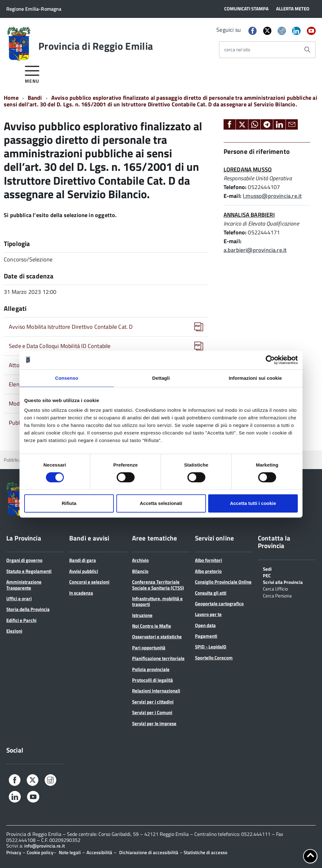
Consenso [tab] (67, 378)
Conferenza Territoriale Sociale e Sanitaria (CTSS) (158, 585)
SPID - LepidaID (211, 647)
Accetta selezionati (161, 503)
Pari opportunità (149, 648)
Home (11, 98)
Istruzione (142, 615)
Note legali (70, 852)
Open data (205, 625)
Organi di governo (24, 560)
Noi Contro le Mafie (152, 626)
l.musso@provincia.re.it (272, 196)
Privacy (14, 852)
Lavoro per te (208, 614)
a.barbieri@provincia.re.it (255, 250)
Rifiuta (69, 503)
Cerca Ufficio (275, 588)
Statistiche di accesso (205, 852)
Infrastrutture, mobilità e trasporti (157, 601)
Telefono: (235, 187)
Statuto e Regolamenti (29, 571)
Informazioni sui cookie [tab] (255, 378)
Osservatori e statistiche (157, 637)
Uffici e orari (19, 599)
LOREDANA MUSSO (248, 169)
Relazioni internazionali (156, 691)
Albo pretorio (208, 571)
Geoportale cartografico (219, 604)
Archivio (140, 560)
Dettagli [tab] (161, 378)
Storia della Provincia (28, 609)
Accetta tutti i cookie (253, 503)
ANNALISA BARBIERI (249, 215)
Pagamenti (206, 636)
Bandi (35, 98)
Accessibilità (99, 852)
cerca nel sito (237, 50)
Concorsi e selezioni (89, 582)
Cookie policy (40, 852)
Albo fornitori (208, 560)
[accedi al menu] (32, 73)
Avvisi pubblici (84, 571)
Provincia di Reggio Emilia (96, 46)
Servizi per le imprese (154, 723)
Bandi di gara (83, 560)
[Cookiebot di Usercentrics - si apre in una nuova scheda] (270, 360)
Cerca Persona (277, 595)
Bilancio (140, 571)
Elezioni (14, 631)
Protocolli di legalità (153, 680)
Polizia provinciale (151, 669)
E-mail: (233, 196)
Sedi (267, 568)
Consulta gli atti (211, 593)
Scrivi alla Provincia (283, 582)
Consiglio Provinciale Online (223, 582)
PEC (267, 575)
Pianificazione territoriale (158, 658)
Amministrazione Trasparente (24, 585)
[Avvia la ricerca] (307, 50)
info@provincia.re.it (44, 846)
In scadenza (81, 593)
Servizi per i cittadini (153, 702)
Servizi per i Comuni (152, 712)
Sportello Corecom (214, 658)
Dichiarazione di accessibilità (149, 852)
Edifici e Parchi (21, 620)
